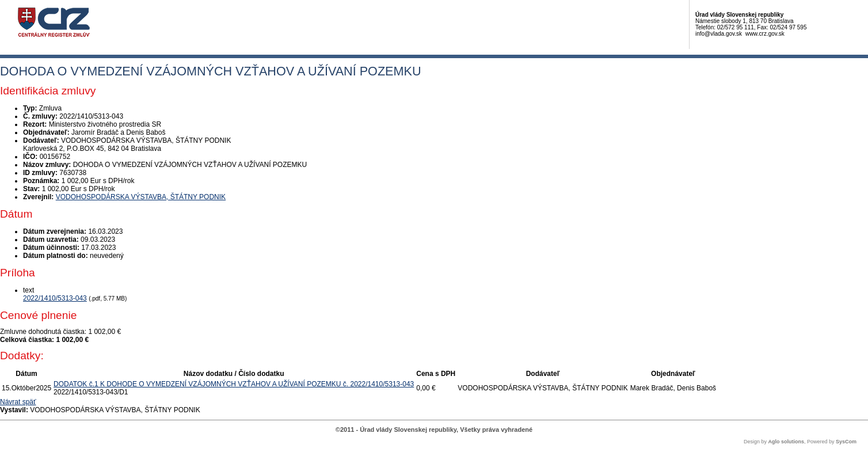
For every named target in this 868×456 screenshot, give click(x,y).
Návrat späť (18, 402)
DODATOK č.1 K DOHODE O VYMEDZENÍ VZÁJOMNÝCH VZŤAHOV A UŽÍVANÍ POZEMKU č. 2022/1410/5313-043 (234, 384)
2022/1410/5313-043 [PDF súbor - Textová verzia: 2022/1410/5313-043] (55, 298)
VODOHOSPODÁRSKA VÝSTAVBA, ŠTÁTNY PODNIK (141, 197)
